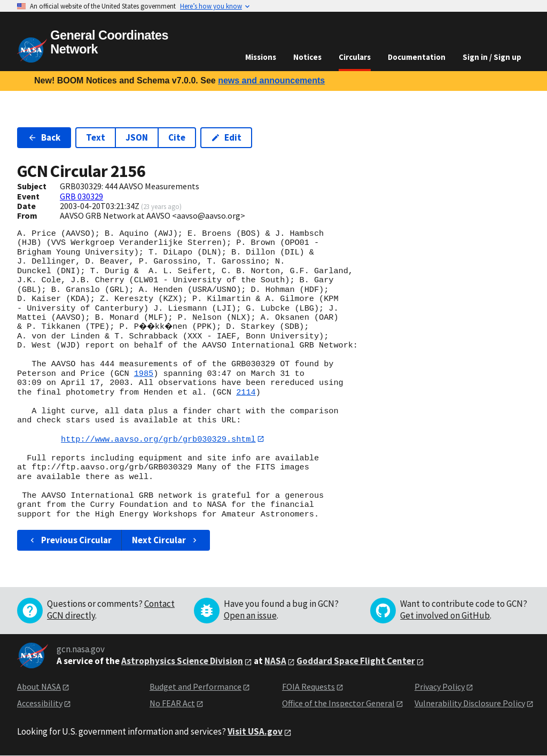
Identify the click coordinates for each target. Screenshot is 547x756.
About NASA (39, 687)
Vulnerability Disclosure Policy (470, 703)
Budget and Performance (196, 687)
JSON (137, 137)
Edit (226, 137)
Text (96, 137)
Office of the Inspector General (338, 703)
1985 (144, 374)
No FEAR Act (172, 703)
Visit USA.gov (255, 732)
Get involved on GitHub (445, 616)
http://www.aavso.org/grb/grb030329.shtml (158, 439)
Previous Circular (70, 541)
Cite (177, 137)
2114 (246, 392)
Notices (307, 57)
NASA (275, 661)
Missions (261, 57)
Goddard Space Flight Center (356, 661)
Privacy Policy (440, 687)
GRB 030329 (81, 196)
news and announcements (271, 80)
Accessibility (40, 703)
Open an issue (250, 616)
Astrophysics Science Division (182, 661)
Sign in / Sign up (492, 57)
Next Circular (166, 541)
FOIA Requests (308, 687)
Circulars (355, 57)
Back (44, 137)
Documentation (417, 57)
